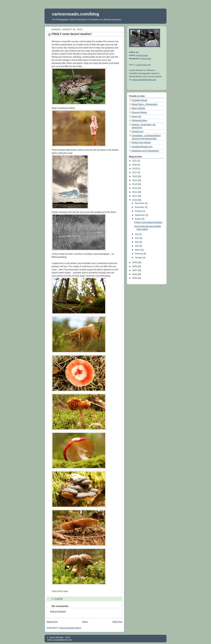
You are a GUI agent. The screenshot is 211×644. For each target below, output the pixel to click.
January (139, 258)
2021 (135, 161)
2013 (135, 188)
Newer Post (52, 622)
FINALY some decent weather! (72, 34)
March (138, 250)
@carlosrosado (142, 55)
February (139, 254)
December (140, 203)
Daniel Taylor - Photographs (144, 104)
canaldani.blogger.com (142, 147)
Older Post (117, 622)
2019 (135, 169)
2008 (135, 266)
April (137, 246)
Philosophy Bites (139, 120)
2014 (135, 184)
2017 (135, 172)
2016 (135, 176)
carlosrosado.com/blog (75, 14)
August (138, 219)
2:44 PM (59, 599)
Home (85, 622)
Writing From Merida (141, 143)
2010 (135, 200)
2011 (135, 196)
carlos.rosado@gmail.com (144, 80)
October (139, 211)
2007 (135, 270)
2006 (135, 274)
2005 (135, 278)
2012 (135, 192)
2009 (135, 263)
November (140, 207)
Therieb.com (137, 131)
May (137, 242)
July (137, 234)
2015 (135, 180)
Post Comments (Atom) (70, 628)
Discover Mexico (139, 112)
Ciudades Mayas (139, 100)
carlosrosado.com (143, 65)
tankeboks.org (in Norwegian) (145, 151)
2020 (135, 165)
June (137, 238)
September (140, 215)
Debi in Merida (138, 108)
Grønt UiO (136, 117)
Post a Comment (58, 611)
